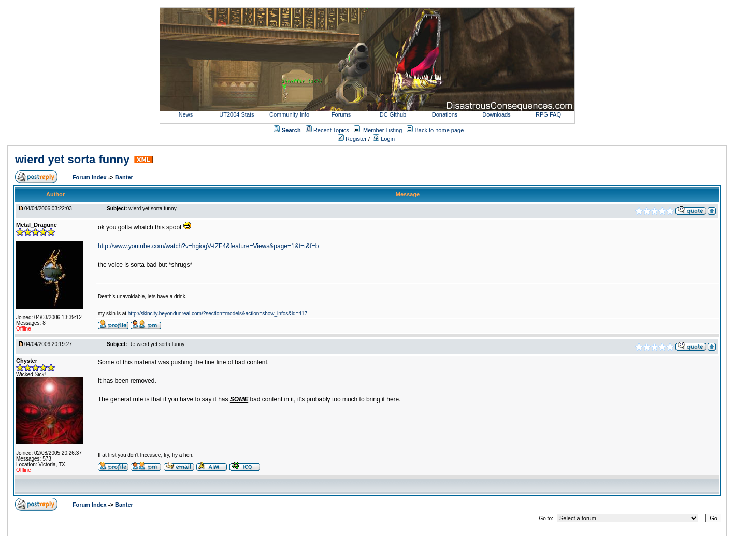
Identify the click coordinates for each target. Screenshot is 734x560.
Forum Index (90, 177)
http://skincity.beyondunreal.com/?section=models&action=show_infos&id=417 (218, 314)
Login (384, 139)
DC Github (393, 114)
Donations (445, 114)
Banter (124, 177)
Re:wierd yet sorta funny (156, 344)
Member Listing (383, 130)
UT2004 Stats (237, 114)
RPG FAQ (548, 114)
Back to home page (440, 130)
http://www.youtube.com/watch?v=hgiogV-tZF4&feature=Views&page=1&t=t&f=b (208, 246)
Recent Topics (331, 130)
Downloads (496, 114)
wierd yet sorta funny (72, 159)
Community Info (289, 114)
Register (352, 139)
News (186, 114)
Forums (341, 114)
